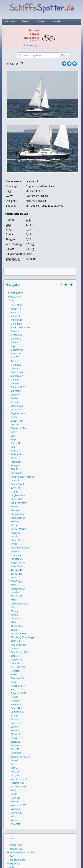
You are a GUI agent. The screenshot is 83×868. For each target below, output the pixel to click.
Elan (13, 436)
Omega (15, 648)
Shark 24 (16, 731)
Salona (15, 716)
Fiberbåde (16, 462)
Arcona (15, 313)
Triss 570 (16, 772)
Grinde (15, 492)
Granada (16, 480)
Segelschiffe (14, 297)
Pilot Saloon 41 (19, 686)
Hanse (14, 507)
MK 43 (14, 607)
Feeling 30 (16, 454)
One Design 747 (19, 652)
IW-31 (14, 544)
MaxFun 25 (17, 596)
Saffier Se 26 (17, 712)
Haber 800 (16, 499)
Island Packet (18, 540)
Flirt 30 (15, 469)
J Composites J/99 (20, 548)
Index (41, 21)
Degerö (15, 395)
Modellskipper (18, 860)
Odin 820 (16, 641)
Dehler (14, 398)
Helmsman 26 (18, 518)
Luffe (14, 578)
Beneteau (16, 339)
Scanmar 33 (17, 723)
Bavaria (15, 331)
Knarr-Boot (17, 566)
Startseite (9, 21)
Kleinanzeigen (31, 45)
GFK (28, 220)
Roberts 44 (17, 704)
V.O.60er (16, 798)
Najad (14, 622)
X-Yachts (15, 824)
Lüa (8, 225)
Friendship (17, 473)
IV (12, 764)
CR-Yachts (16, 391)
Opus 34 (15, 656)
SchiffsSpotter (16, 293)
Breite (9, 234)
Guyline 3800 (18, 495)
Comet (14, 368)
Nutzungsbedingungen (22, 852)
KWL (9, 229)
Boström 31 (17, 350)
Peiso (14, 675)
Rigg (8, 191)
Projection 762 (19, 693)
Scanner (15, 727)
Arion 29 (15, 316)
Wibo (14, 816)
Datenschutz (17, 849)
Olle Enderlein (18, 645)
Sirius (14, 738)
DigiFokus (15, 864)
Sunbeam (16, 745)
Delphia (15, 402)
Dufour (15, 417)
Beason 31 (16, 335)
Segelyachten (18, 413)
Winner (15, 820)
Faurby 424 (17, 451)
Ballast (10, 249)
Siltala (14, 630)
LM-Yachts (16, 574)
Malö (14, 585)
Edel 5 (14, 432)
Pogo (14, 689)
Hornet (15, 525)
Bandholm (16, 324)
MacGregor (17, 581)
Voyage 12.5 (17, 801)
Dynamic (16, 424)
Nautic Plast (17, 626)
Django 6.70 (17, 410)
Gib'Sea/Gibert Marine (23, 477)
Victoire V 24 (17, 783)
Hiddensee (17, 522)
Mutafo (15, 615)
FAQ (12, 856)
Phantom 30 (17, 678)
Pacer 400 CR (18, 667)
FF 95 (14, 458)
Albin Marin (17, 305)
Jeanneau (16, 555)
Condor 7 (16, 380)
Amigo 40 (16, 309)
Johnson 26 (17, 559)
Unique (15, 775)
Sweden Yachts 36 (20, 757)
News (25, 21)
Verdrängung (14, 244)
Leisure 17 (17, 570)
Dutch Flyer (17, 421)
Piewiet (15, 682)
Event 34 (16, 443)
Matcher (15, 592)
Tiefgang (11, 239)
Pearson (15, 671)
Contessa (16, 383)
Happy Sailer (18, 514)
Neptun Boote (18, 634)
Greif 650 (16, 488)
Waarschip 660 (19, 805)
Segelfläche (13, 259)
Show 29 (15, 734)
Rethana (15, 701)
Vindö (14, 794)
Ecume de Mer (19, 428)
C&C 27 (15, 357)
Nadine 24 (16, 619)
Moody (15, 611)
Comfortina (17, 372)
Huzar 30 (16, 533)
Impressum (16, 845)
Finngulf (15, 466)
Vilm (13, 790)
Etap (13, 439)
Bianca (14, 342)
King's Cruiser (18, 563)
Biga (13, 346)
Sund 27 (15, 749)
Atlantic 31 (17, 320)
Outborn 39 (17, 660)
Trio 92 (15, 768)
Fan (13, 447)
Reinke (15, 697)
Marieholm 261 (19, 589)
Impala (15, 536)
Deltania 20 (17, 406)
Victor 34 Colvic (19, 787)
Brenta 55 (16, 354)
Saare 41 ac (17, 708)
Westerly (16, 809)
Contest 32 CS (18, 387)
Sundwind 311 (18, 753)
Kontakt (57, 21)
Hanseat (15, 510)
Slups (11, 300)
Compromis (17, 376)
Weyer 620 (17, 813)
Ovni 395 (16, 663)
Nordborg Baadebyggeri (24, 637)
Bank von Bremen (20, 327)
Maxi (14, 600)
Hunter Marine (19, 529)
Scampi (15, 719)
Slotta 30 (16, 742)
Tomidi (15, 760)
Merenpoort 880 (20, 604)
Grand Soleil (17, 484)
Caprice (15, 361)
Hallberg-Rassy (19, 503)
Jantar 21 (16, 551)
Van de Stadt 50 (19, 779)
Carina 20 (16, 365)
